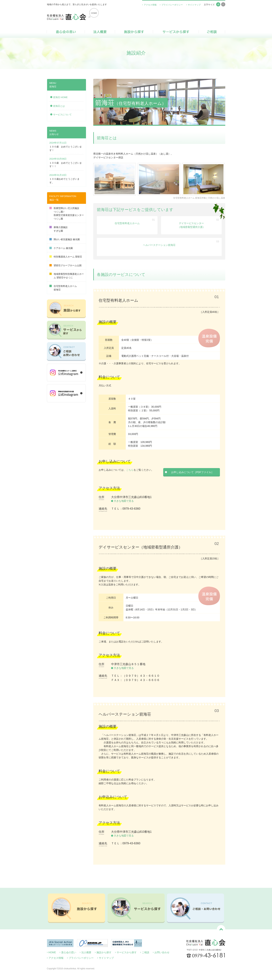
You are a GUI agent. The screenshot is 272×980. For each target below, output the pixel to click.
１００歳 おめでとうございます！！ (66, 165)
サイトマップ (194, 5)
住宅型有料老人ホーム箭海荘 (63, 288)
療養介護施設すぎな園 (59, 229)
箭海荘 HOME (60, 97)
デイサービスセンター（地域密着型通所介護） (191, 225)
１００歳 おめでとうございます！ (66, 148)
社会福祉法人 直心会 (73, 14)
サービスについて (62, 115)
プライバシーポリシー (172, 5)
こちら (130, 470)
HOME (52, 952)
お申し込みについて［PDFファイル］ (192, 472)
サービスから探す (176, 32)
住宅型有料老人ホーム (127, 223)
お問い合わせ (162, 952)
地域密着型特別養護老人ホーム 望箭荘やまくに (67, 276)
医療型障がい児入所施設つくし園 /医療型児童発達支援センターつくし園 (67, 213)
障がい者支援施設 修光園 (65, 239)
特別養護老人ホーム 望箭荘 (66, 257)
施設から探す (134, 32)
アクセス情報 (150, 5)
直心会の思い (66, 32)
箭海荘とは (59, 106)
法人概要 (100, 32)
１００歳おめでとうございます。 (64, 181)
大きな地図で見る (124, 501)
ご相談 (212, 32)
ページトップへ (221, 929)
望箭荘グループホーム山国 (65, 265)
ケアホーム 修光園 (61, 248)
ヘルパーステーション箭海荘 (159, 245)
